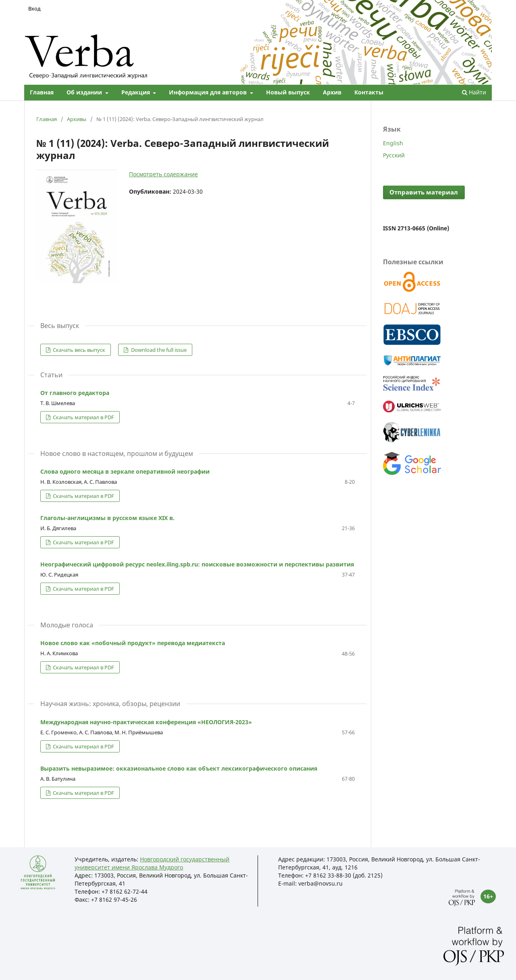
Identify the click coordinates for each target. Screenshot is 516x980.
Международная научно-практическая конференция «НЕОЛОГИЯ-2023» (146, 722)
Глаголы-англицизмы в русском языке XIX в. (107, 518)
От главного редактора (75, 393)
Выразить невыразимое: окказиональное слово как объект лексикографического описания (179, 768)
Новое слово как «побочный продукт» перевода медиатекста (133, 643)
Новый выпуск (288, 92)
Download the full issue (158, 350)
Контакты (369, 92)
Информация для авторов (209, 92)
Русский (394, 155)
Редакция (136, 92)
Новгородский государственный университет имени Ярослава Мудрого (152, 863)
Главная (42, 92)
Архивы (77, 119)
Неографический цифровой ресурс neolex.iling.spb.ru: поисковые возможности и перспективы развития (197, 564)
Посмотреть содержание (163, 174)
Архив (332, 92)
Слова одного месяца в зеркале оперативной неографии (125, 471)
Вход (34, 8)
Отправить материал (424, 192)
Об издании (85, 92)
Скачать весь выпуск (78, 350)
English (393, 143)
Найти (474, 92)
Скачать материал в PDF (83, 417)
